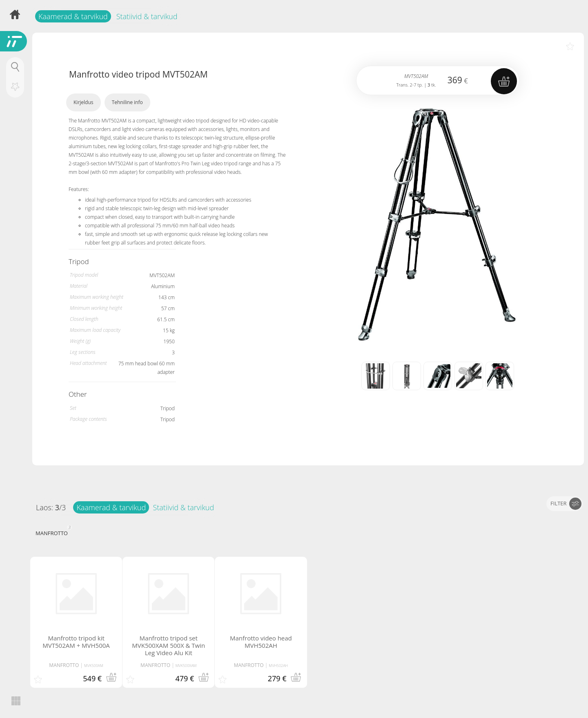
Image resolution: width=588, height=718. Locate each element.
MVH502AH (278, 666)
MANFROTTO (53, 532)
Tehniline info (127, 102)
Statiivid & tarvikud (147, 16)
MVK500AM (94, 666)
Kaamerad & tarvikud (73, 16)
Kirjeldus (84, 102)
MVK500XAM (186, 666)
